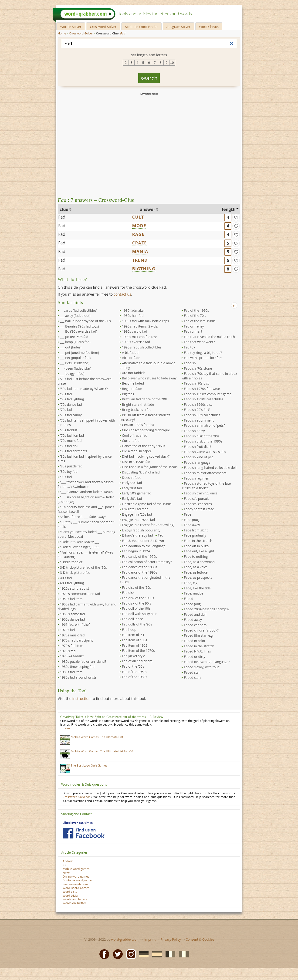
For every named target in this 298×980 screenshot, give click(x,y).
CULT (138, 217)
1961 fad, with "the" (75, 624)
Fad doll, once (132, 619)
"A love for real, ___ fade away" (83, 517)
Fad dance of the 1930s (140, 567)
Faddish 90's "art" (197, 410)
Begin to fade (132, 389)
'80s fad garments (74, 451)
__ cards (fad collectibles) (79, 310)
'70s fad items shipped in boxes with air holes (86, 423)
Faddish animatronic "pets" (204, 425)
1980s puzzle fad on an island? (83, 661)
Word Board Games (76, 888)
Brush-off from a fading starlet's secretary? (145, 417)
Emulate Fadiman (135, 509)
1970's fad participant (76, 640)
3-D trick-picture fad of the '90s (83, 567)
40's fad (66, 578)
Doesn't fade (132, 478)
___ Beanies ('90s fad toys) (79, 326)
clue (64, 209)
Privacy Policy (171, 939)
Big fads (128, 394)
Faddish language (197, 462)
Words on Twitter (74, 903)
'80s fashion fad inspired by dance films (85, 459)
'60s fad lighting (72, 399)
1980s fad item (71, 672)
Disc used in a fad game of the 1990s (150, 467)
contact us (122, 294)
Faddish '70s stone (198, 368)
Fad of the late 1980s (200, 321)
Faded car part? (196, 625)
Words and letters (75, 899)
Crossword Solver (103, 27)
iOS (65, 865)
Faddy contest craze (199, 509)
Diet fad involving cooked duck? (146, 456)
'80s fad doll (69, 446)
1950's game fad (72, 614)
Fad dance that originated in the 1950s (145, 580)
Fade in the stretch (198, 541)
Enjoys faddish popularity (141, 530)
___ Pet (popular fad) (75, 358)
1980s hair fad (133, 316)
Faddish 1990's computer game (208, 394)
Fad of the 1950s (135, 672)
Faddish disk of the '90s (202, 436)
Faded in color (195, 641)
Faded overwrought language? (207, 662)
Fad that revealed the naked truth (209, 337)
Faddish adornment (199, 420)
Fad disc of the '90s (136, 587)
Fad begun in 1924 (136, 551)
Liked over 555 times (78, 823)
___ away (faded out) (75, 316)
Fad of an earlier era (137, 661)
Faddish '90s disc (197, 383)
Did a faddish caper (137, 451)
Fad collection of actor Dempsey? (147, 562)
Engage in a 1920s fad (138, 520)
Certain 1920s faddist (138, 425)
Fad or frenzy (194, 326)
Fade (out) (191, 520)
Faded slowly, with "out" (202, 667)
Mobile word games (76, 869)
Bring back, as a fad (137, 410)
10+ (173, 63)
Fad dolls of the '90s (137, 624)
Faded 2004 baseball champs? (207, 609)
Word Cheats (209, 27)
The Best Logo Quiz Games (89, 765)
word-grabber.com (125, 939)
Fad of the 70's (195, 316)
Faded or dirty (195, 657)
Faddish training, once (201, 493)
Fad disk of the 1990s (138, 598)
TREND (140, 260)
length (229, 209)
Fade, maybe (194, 593)
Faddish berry (194, 431)
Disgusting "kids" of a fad (141, 472)
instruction (81, 699)
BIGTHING (144, 269)
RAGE (138, 234)
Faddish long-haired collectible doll (210, 468)
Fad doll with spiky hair (139, 614)
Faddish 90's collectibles (202, 415)
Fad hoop (129, 630)
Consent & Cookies (200, 939)
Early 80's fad (132, 498)
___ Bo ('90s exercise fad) (79, 331)
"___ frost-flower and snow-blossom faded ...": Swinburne (86, 484)
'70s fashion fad (72, 435)
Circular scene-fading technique (146, 430)
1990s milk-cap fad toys (140, 337)
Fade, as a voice (196, 567)
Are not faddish (134, 373)
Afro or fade (131, 358)
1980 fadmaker (133, 310)
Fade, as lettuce (196, 572)
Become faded (133, 383)
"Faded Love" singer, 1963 (80, 547)
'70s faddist (69, 430)
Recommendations (75, 884)
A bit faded (130, 353)
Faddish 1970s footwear (202, 389)
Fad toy (190, 347)
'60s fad (66, 394)
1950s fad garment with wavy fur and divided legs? (87, 607)
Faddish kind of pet (198, 457)
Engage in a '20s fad (137, 514)
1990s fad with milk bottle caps (145, 321)
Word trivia (70, 896)
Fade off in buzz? (197, 546)
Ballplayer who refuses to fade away (149, 378)
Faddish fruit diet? (198, 447)
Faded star (192, 672)
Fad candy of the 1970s (139, 556)
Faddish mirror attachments (205, 473)
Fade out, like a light (199, 551)
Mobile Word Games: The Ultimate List (97, 737)
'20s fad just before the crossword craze (85, 381)
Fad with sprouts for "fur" (203, 358)
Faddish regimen (197, 478)
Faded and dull (195, 614)
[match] (236, 217)
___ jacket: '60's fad (74, 337)
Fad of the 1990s (196, 310)
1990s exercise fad (136, 342)
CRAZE (140, 243)
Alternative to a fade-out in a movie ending (147, 365)
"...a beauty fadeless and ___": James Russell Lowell (86, 509)
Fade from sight (196, 530)
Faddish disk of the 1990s (203, 441)
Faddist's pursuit (196, 498)
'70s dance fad (71, 404)
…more (65, 728)
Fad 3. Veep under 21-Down (143, 541)
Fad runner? (193, 331)
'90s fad (66, 477)
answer (148, 209)
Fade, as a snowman (199, 562)
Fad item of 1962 (135, 645)
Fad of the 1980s (135, 677)
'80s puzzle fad (71, 466)
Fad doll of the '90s (136, 608)
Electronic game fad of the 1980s (147, 504)
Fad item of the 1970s (138, 651)
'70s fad (66, 410)
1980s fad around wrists (78, 677)
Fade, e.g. (191, 583)
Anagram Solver (178, 27)
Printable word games (78, 880)
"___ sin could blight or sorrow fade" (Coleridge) (86, 499)
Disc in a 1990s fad (136, 462)
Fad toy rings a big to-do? (203, 353)
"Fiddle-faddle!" (72, 562)
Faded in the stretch (199, 646)
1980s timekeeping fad (77, 667)
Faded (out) (193, 604)
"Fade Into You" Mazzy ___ (80, 542)
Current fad (131, 441)
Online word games (76, 877)
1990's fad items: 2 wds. (140, 326)
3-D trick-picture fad (75, 573)
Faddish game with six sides (205, 452)
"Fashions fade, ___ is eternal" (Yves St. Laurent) (85, 555)
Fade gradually (195, 535)
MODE (139, 226)
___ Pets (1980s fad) (75, 363)
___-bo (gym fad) (72, 373)
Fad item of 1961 (135, 640)
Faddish (190, 363)
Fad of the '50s (133, 666)
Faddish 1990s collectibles (204, 399)
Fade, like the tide (197, 588)
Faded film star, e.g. (199, 635)
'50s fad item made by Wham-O (84, 389)
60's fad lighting (72, 583)
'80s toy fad (69, 471)
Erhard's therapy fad (137, 535)
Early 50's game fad (137, 493)
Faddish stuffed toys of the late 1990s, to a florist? (206, 486)
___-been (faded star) (76, 368)
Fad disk (128, 593)
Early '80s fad (132, 488)
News (66, 873)
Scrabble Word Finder (141, 27)
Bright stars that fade (138, 404)
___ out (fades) (71, 347)
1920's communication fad (80, 594)
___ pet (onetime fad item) (80, 353)
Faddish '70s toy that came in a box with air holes (209, 376)
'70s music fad (71, 441)
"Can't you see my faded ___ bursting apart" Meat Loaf (86, 534)
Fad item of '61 (133, 635)
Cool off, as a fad (135, 435)
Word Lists (70, 892)
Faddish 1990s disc (198, 404)
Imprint (150, 939)
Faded (189, 599)
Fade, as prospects (198, 577)
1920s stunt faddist (75, 588)
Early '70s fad (132, 483)
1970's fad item (72, 646)
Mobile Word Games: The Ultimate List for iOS (102, 751)
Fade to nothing (196, 556)
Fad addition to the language (144, 546)
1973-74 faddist (72, 656)
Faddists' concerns (198, 504)
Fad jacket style (134, 656)
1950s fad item (71, 599)
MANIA (140, 251)
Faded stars (193, 678)
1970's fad (68, 651)
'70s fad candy (71, 415)
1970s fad (67, 630)
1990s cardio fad (135, 331)
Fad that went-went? (199, 342)
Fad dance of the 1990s (140, 572)
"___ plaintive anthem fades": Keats (86, 492)
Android (68, 861)
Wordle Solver (71, 27)
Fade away (192, 525)
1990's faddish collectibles (142, 347)
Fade (188, 514)
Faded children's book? (201, 630)
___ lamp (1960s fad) (75, 342)
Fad (62, 217)
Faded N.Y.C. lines (197, 651)
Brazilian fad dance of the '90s (145, 399)
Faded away (193, 620)
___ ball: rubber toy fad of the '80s (85, 321)
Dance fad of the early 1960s (144, 446)
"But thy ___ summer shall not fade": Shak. (86, 524)
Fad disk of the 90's (137, 603)
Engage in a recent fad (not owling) (148, 525)
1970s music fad (72, 635)
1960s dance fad (73, 619)
